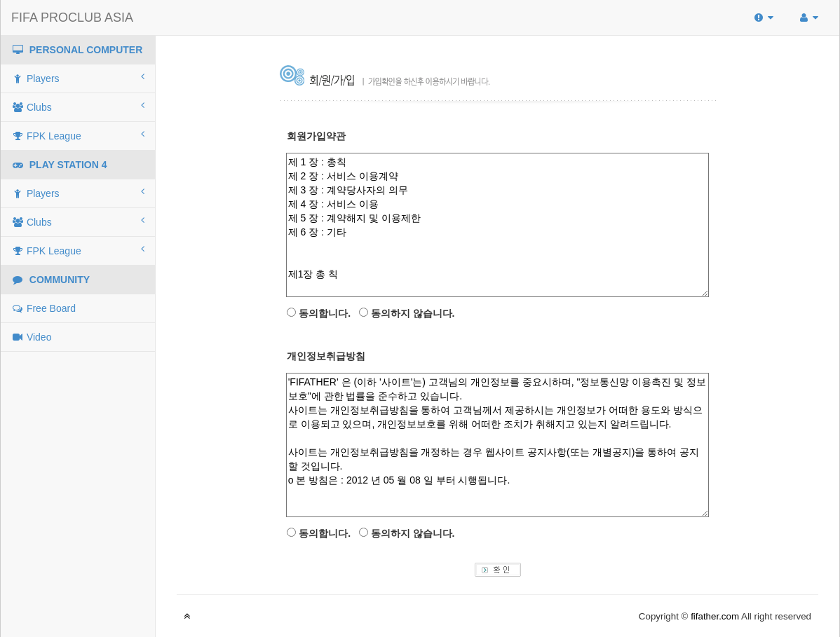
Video (31, 337)
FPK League (78, 135)
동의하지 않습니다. (413, 313)
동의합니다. (325, 313)
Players (78, 78)
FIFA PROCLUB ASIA (72, 18)
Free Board (43, 308)
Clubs (78, 107)
